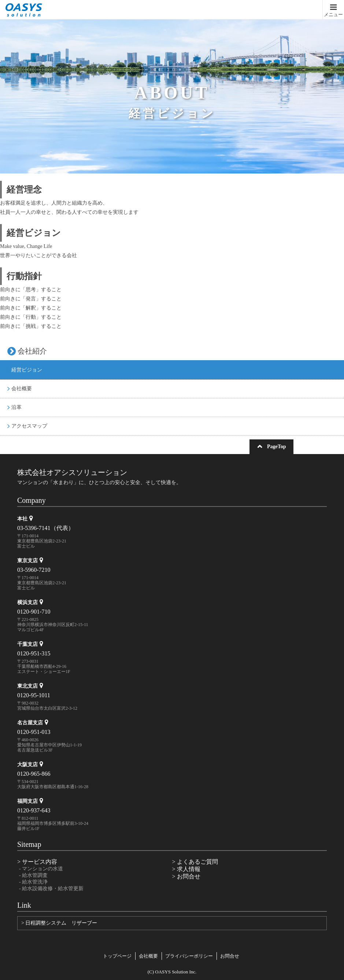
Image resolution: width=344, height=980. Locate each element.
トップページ (117, 956)
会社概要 (20, 389)
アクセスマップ (27, 426)
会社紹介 (27, 351)
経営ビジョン (25, 370)
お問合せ (230, 956)
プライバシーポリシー (189, 956)
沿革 (14, 407)
